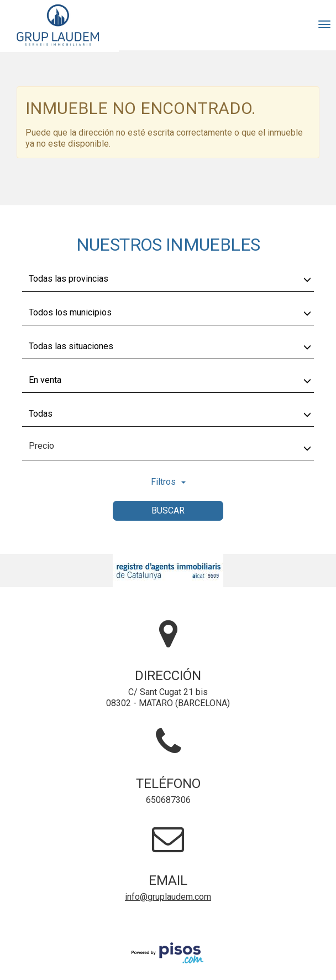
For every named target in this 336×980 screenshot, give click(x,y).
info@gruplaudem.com (168, 897)
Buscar (168, 510)
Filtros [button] (168, 482)
